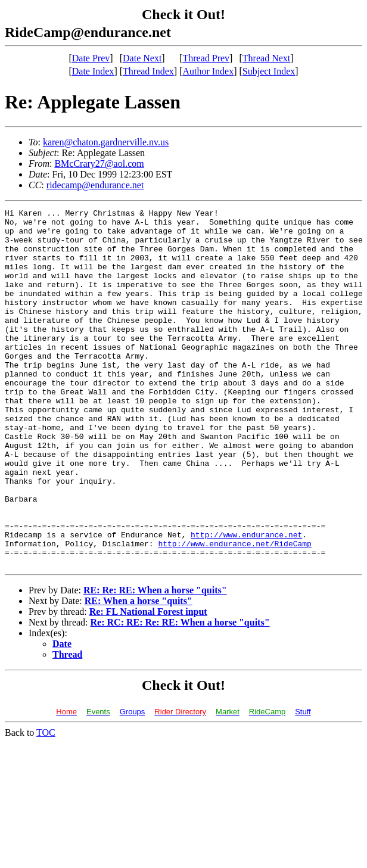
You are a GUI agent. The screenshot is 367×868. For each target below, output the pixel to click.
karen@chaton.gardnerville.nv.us (106, 142)
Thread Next (266, 58)
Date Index (93, 71)
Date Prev (91, 58)
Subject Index (269, 71)
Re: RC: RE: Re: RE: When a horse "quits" (180, 694)
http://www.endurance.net (246, 601)
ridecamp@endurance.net (95, 185)
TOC (46, 804)
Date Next (142, 58)
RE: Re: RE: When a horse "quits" (155, 662)
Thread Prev (206, 58)
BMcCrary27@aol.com (99, 164)
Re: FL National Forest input (148, 683)
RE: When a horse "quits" (139, 672)
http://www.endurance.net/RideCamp (234, 611)
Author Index (208, 71)
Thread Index (148, 71)
